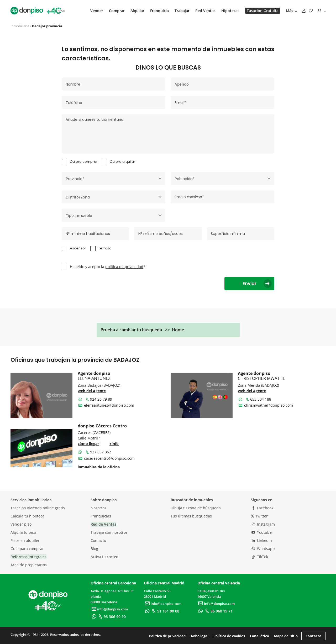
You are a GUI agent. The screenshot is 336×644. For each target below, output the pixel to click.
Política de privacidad (167, 636)
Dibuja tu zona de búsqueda (196, 508)
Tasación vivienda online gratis (38, 508)
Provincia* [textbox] (75, 179)
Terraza (105, 248)
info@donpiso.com (109, 609)
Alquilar (137, 11)
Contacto (98, 540)
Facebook (262, 508)
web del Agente (92, 391)
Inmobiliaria (20, 26)
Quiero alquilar (122, 162)
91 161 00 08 (165, 611)
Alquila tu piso (23, 532)
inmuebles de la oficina (99, 467)
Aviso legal (199, 636)
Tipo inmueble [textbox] (79, 216)
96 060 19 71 (218, 611)
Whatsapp (263, 549)
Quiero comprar (84, 162)
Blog (94, 549)
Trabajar (182, 11)
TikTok (259, 557)
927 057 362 (98, 452)
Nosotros (98, 508)
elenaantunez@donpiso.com (109, 405)
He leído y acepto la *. (108, 267)
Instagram (263, 524)
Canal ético (259, 636)
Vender (97, 11)
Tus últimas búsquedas (191, 516)
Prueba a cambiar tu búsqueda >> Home (142, 330)
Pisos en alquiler (25, 540)
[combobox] (114, 179)
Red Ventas (205, 11)
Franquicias (101, 516)
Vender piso (21, 524)
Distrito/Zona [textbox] (78, 197)
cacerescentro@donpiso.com (109, 458)
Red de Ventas (103, 524)
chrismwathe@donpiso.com (269, 405)
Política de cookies (229, 636)
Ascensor (78, 248)
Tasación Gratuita (263, 11)
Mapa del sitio (286, 636)
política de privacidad (124, 267)
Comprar (117, 11)
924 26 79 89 (99, 399)
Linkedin (261, 540)
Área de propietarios (29, 565)
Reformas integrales (28, 557)
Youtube (261, 532)
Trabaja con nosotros (109, 532)
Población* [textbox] (185, 179)
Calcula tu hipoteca (27, 516)
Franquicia (159, 11)
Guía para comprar (27, 549)
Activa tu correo (104, 557)
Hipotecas (230, 11)
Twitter (259, 516)
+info (114, 444)
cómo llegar (88, 444)
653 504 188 (258, 399)
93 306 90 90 (111, 617)
